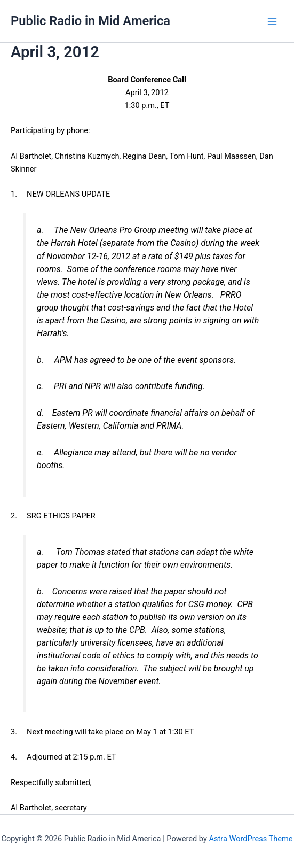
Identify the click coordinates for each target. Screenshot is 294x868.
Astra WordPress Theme (251, 839)
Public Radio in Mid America (90, 21)
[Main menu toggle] (272, 21)
